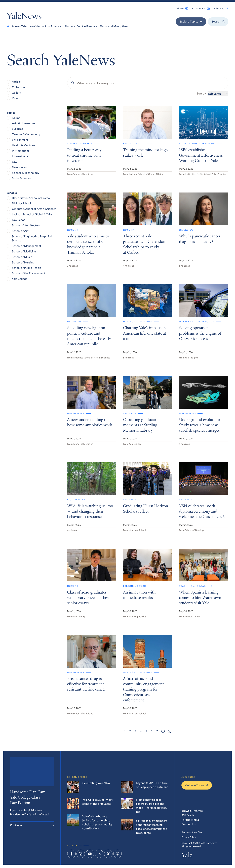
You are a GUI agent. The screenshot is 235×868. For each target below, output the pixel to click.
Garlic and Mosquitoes (114, 26)
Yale (187, 856)
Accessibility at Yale (192, 832)
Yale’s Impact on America (45, 26)
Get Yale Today (197, 785)
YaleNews (24, 17)
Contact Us (189, 824)
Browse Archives (192, 811)
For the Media (190, 820)
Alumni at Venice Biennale (81, 26)
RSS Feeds (188, 815)
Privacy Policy (189, 837)
